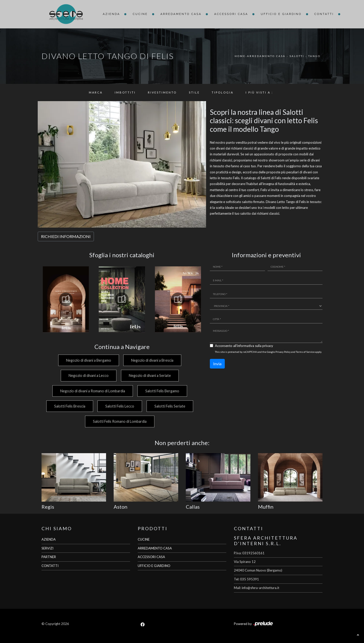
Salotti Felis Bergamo (162, 391)
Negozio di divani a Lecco (88, 375)
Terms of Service (305, 352)
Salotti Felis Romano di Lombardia (119, 421)
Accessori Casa (231, 14)
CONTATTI (50, 566)
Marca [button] (96, 92)
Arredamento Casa (181, 14)
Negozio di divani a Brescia (152, 360)
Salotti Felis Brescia (69, 406)
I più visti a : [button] (259, 92)
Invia (217, 364)
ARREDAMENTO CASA (155, 548)
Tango (314, 56)
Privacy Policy (283, 352)
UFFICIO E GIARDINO (154, 566)
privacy (268, 346)
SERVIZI (47, 548)
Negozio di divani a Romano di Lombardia (92, 391)
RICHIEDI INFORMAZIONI (66, 236)
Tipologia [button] (223, 92)
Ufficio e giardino (281, 14)
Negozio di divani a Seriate (150, 375)
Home (240, 56)
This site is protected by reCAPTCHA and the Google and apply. (268, 352)
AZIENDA (49, 539)
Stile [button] (194, 92)
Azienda (111, 14)
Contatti (324, 14)
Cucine (140, 14)
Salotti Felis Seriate (170, 406)
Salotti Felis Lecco (119, 406)
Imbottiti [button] (125, 92)
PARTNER (49, 557)
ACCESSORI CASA (151, 557)
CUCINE (144, 539)
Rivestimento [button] (162, 92)
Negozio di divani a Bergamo (88, 360)
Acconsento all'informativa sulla (244, 346)
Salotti (297, 56)
